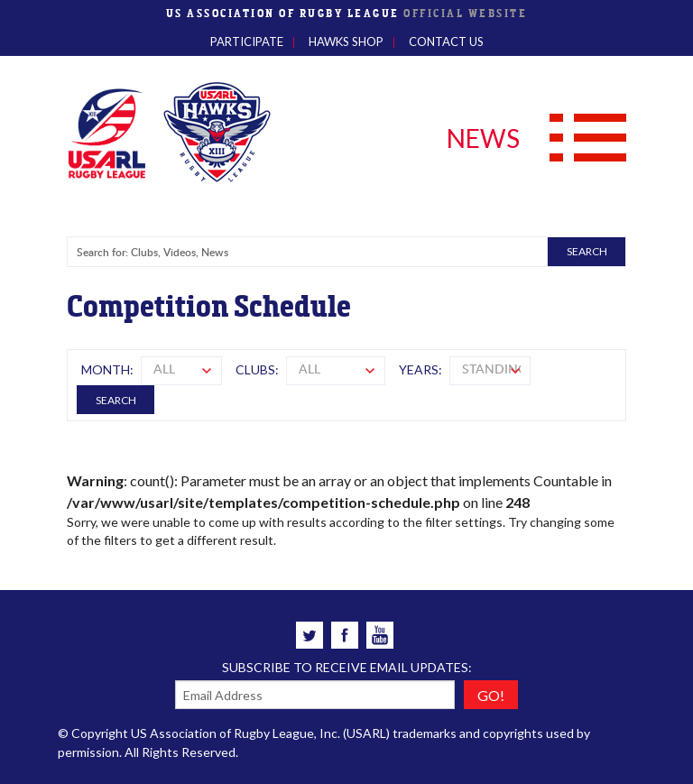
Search (116, 400)
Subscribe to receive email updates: (347, 667)
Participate (247, 42)
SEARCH (587, 251)
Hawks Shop (346, 42)
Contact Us (446, 42)
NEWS (483, 138)
